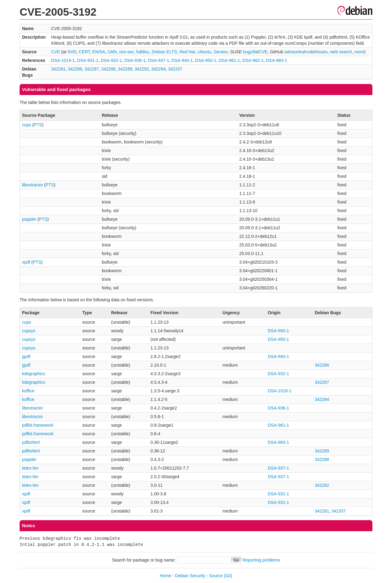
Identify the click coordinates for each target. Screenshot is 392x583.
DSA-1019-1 (63, 60)
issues (322, 52)
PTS (38, 125)
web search (341, 52)
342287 (92, 69)
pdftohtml (31, 442)
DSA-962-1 (253, 60)
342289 (125, 69)
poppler (29, 219)
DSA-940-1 (182, 60)
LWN (112, 52)
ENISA (99, 52)
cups (27, 125)
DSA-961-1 (229, 60)
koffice (28, 391)
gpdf (26, 356)
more (359, 52)
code (310, 52)
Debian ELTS (164, 52)
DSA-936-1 (135, 60)
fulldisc (143, 52)
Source (216, 576)
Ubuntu (204, 52)
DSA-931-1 (88, 60)
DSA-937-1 (158, 60)
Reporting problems (261, 560)
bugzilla (250, 52)
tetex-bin (30, 468)
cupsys (29, 331)
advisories (294, 52)
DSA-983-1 (276, 60)
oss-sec (126, 52)
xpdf (26, 262)
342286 (75, 69)
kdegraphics (34, 374)
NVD (72, 52)
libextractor (32, 185)
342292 (142, 69)
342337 (175, 69)
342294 (158, 69)
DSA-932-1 (111, 60)
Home (166, 576)
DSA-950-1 (206, 60)
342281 (58, 69)
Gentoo (221, 52)
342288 (109, 69)
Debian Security (190, 576)
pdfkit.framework (38, 425)
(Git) (228, 576)
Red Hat (187, 52)
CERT (84, 52)
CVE (56, 52)
